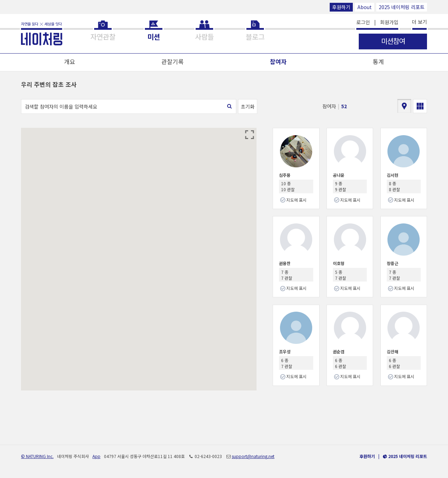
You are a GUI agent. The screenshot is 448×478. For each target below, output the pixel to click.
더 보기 (419, 22)
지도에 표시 (296, 200)
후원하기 (341, 7)
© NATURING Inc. (37, 456)
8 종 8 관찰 (394, 186)
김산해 (393, 351)
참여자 (278, 61)
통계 (378, 61)
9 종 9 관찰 (341, 186)
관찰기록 (173, 61)
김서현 (393, 175)
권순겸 (339, 351)
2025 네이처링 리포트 (402, 7)
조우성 (285, 351)
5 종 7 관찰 (341, 275)
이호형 (339, 263)
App (96, 456)
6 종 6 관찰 (341, 363)
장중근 (393, 263)
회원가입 (389, 22)
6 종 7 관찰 (287, 363)
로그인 (363, 22)
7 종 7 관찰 (287, 275)
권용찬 (285, 263)
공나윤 (339, 175)
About (365, 7)
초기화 (248, 106)
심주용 (285, 175)
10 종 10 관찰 (288, 186)
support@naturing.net (253, 456)
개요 (70, 61)
